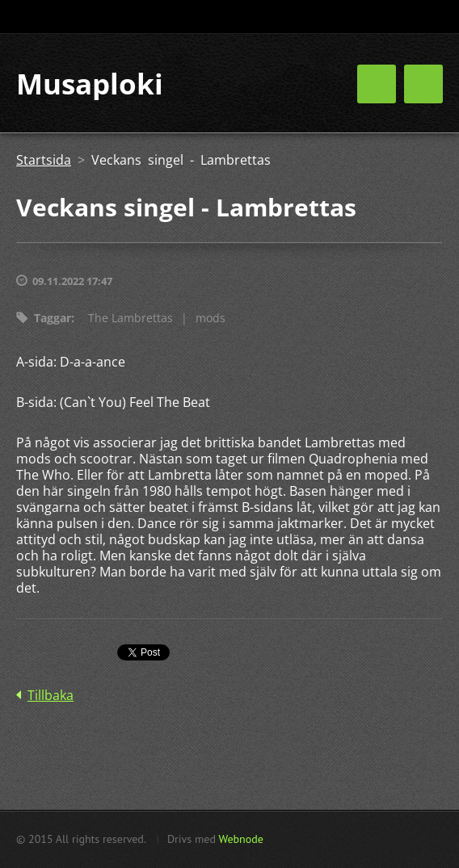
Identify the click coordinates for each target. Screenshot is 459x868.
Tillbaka (51, 695)
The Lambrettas (131, 318)
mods (211, 318)
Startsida (44, 160)
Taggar (53, 318)
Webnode (240, 839)
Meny (423, 84)
